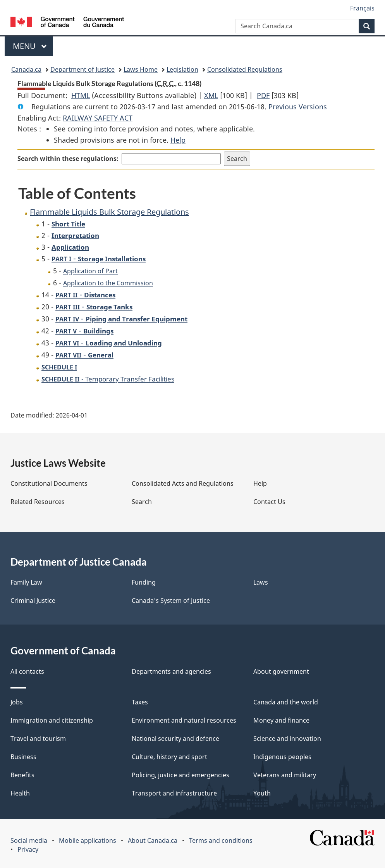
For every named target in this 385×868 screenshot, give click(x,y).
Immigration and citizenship (52, 720)
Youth (262, 793)
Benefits (22, 775)
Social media (29, 840)
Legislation (182, 69)
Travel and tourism (38, 739)
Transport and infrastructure (174, 793)
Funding (144, 582)
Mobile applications (88, 840)
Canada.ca (26, 69)
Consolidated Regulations (245, 69)
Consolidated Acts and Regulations (183, 483)
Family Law (26, 582)
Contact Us (269, 502)
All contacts (27, 671)
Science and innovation (287, 739)
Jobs (17, 702)
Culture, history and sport (169, 757)
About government (281, 671)
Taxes (140, 702)
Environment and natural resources (184, 720)
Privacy (28, 849)
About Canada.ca (153, 840)
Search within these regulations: (68, 159)
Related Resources (38, 502)
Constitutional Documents (49, 483)
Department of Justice (82, 69)
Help (178, 140)
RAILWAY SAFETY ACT (98, 118)
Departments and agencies (171, 671)
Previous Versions (298, 107)
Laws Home (141, 69)
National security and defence (175, 739)
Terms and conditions (221, 840)
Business (23, 757)
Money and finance (281, 720)
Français (362, 8)
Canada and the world (286, 702)
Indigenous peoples (282, 757)
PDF (263, 95)
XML (211, 95)
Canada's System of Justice (171, 601)
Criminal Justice (33, 601)
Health (20, 793)
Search (142, 502)
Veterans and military (285, 775)
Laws (261, 582)
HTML (81, 95)
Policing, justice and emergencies (180, 775)
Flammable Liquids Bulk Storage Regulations (109, 212)
